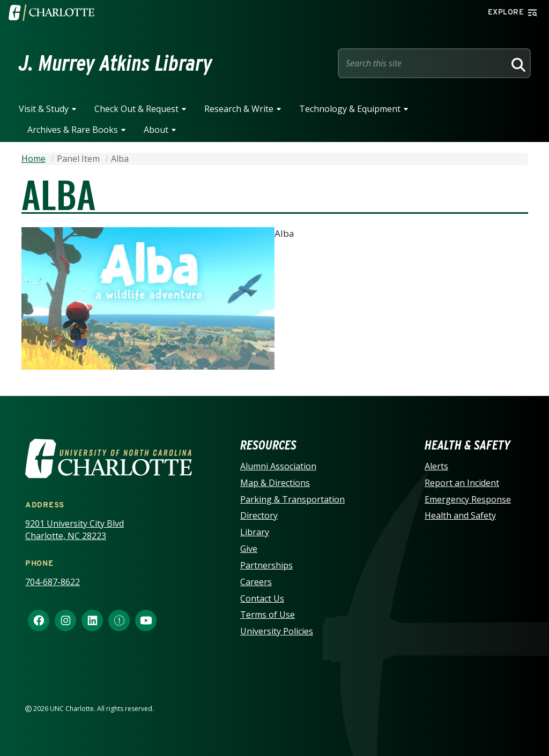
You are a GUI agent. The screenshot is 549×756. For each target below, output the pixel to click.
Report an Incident (462, 483)
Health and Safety (460, 515)
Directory (259, 515)
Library (255, 532)
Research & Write (239, 109)
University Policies (277, 631)
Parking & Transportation (292, 499)
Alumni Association (278, 466)
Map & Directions (275, 483)
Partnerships (266, 565)
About (156, 130)
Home (34, 159)
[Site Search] (424, 63)
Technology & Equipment (350, 109)
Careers (256, 582)
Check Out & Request (136, 109)
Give (249, 549)
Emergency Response (468, 499)
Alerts (436, 466)
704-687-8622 (53, 582)
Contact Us (262, 598)
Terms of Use (268, 615)
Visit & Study (44, 109)
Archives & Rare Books (73, 130)
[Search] (517, 63)
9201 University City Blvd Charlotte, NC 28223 (75, 530)
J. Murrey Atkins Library (116, 63)
